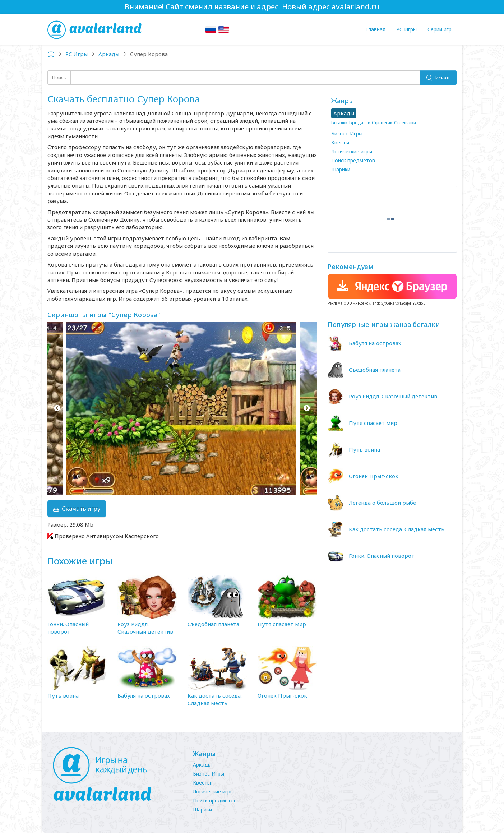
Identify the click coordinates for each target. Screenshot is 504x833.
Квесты (340, 142)
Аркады (202, 765)
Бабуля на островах (144, 695)
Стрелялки (405, 123)
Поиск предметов (353, 160)
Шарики (341, 169)
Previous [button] (57, 408)
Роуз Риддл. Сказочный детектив (145, 628)
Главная (375, 29)
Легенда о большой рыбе (382, 503)
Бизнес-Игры (347, 133)
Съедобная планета (213, 624)
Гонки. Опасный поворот (68, 628)
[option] (182, 408)
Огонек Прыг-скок (282, 695)
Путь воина (63, 695)
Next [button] (307, 408)
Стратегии (382, 123)
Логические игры (352, 151)
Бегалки (339, 123)
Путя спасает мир (282, 624)
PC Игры (406, 29)
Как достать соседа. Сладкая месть (215, 699)
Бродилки (360, 123)
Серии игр (440, 29)
